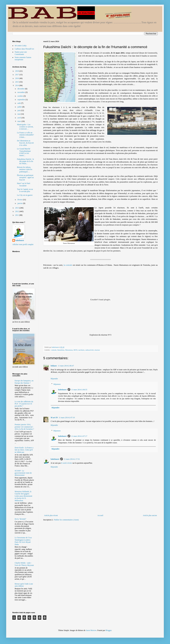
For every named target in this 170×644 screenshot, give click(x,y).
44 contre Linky (21, 46)
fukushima (61, 350)
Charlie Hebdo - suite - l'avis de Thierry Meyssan (24, 564)
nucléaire (81, 350)
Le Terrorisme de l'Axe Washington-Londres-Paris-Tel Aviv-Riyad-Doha (23, 541)
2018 (17, 71)
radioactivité (89, 350)
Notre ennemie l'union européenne (23, 58)
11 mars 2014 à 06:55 (79, 390)
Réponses (57, 384)
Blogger (108, 630)
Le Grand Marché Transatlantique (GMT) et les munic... (24, 152)
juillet (20, 107)
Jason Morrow (91, 630)
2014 (17, 85)
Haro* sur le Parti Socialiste (24, 184)
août (19, 103)
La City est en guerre (25, 195)
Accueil (100, 515)
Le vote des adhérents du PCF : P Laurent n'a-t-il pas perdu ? (24, 404)
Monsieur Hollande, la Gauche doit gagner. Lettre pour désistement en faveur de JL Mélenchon (23, 496)
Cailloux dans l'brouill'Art (24, 49)
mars (19, 121)
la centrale (68, 265)
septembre (21, 100)
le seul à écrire (67, 463)
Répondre (54, 379)
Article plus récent (51, 515)
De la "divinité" (20, 519)
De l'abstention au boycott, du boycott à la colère (25, 143)
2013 (17, 208)
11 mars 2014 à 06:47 (66, 366)
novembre (21, 92)
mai (19, 114)
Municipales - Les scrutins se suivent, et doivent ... (25, 127)
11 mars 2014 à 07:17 (79, 436)
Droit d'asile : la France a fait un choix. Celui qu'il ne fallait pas (24, 450)
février (20, 200)
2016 (17, 78)
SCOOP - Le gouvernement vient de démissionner (23, 473)
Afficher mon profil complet (23, 244)
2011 (17, 215)
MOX (75, 350)
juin (19, 110)
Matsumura (69, 350)
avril (19, 118)
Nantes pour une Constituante (21, 53)
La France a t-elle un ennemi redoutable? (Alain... (25, 135)
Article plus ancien (150, 515)
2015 (17, 82)
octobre (20, 96)
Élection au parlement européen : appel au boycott (25, 178)
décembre (21, 89)
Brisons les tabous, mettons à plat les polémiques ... (25, 169)
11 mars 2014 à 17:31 (72, 459)
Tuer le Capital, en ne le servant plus (25, 190)
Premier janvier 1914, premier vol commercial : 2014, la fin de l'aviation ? (24, 427)
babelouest (62, 390)
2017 (17, 75)
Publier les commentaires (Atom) (66, 520)
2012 (17, 211)
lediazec (54, 366)
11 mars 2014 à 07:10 (67, 418)
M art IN (54, 418)
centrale (54, 350)
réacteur (97, 350)
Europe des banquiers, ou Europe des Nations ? (24, 382)
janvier (20, 203)
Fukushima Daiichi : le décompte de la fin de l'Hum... (25, 161)
